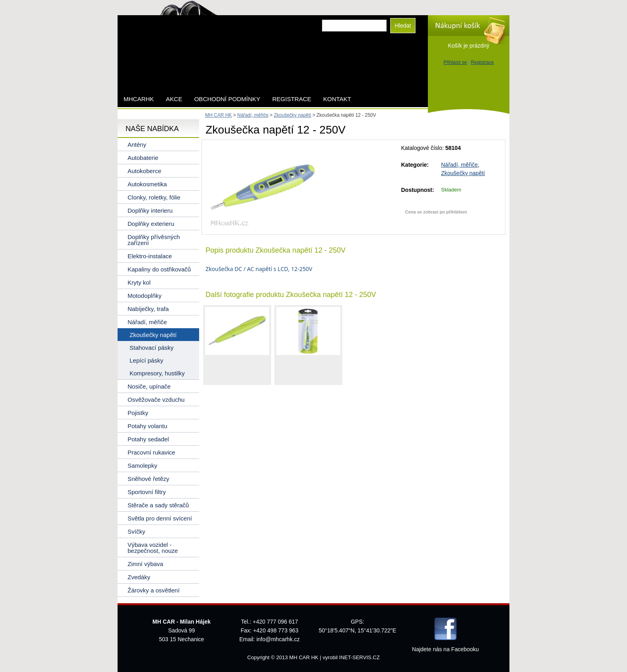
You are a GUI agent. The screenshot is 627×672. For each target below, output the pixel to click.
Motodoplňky (145, 296)
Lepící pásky (146, 360)
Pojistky (138, 413)
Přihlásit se (455, 62)
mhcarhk (139, 99)
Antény (137, 145)
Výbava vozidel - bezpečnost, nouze (153, 548)
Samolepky (142, 466)
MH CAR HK (219, 115)
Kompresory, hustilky (157, 373)
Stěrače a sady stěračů (158, 505)
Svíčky (136, 531)
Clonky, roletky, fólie (154, 197)
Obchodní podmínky (227, 99)
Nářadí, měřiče (459, 165)
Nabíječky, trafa (148, 309)
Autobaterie (143, 158)
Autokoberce (144, 171)
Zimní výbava (145, 564)
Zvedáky (139, 577)
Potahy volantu (147, 426)
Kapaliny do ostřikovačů (159, 269)
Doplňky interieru (150, 210)
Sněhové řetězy (148, 479)
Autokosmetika (147, 184)
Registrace (482, 62)
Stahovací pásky (152, 348)
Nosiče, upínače (149, 386)
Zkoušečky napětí (463, 173)
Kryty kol (139, 282)
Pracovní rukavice (151, 452)
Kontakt (337, 99)
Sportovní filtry (147, 492)
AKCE (174, 99)
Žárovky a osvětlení (154, 590)
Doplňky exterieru (151, 224)
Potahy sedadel (148, 439)
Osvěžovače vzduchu (156, 400)
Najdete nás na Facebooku (445, 649)
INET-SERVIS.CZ (359, 657)
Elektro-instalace (150, 256)
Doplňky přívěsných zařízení (154, 240)
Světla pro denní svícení (160, 518)
